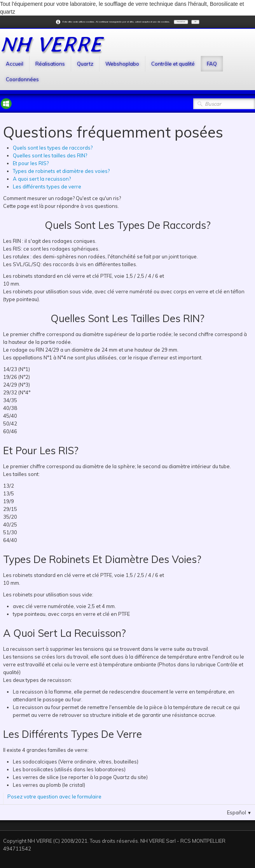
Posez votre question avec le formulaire (54, 797)
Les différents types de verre (47, 186)
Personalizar (181, 22)
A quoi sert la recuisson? (42, 179)
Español (239, 812)
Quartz (85, 64)
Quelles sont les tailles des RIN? (50, 155)
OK (195, 22)
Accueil (15, 64)
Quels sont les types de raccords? (53, 148)
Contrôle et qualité (173, 64)
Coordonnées (22, 79)
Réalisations (50, 64)
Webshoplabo (122, 64)
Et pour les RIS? (31, 163)
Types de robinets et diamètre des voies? (61, 171)
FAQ (212, 64)
